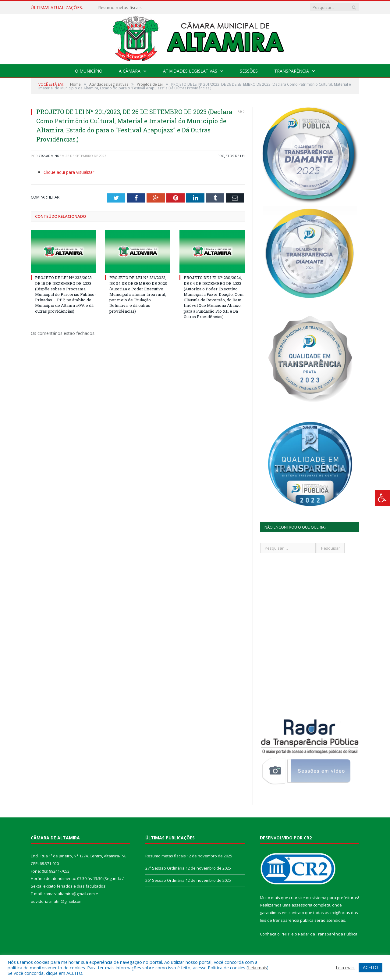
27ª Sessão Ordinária (165, 868)
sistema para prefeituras (335, 898)
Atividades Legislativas (190, 71)
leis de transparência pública (287, 920)
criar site (297, 898)
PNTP (285, 934)
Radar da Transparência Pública (328, 934)
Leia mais (257, 967)
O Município (89, 71)
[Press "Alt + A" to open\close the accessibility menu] (383, 498)
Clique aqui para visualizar (69, 172)
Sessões (249, 71)
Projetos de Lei (231, 156)
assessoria (302, 905)
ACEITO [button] (370, 967)
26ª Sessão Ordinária (165, 880)
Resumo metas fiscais (120, 8)
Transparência (292, 71)
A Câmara (130, 71)
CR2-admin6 (49, 156)
